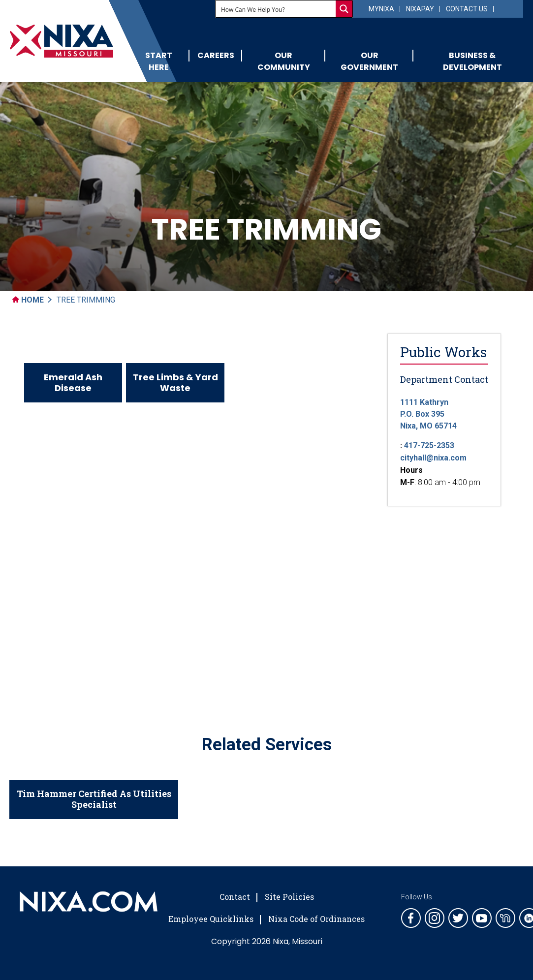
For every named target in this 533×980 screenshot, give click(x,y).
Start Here (159, 61)
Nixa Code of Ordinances (316, 919)
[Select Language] (507, 8)
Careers (216, 55)
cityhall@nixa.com (433, 458)
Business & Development (472, 61)
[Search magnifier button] (344, 9)
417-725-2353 (429, 445)
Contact (235, 897)
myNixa (381, 9)
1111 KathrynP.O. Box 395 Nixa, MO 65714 (428, 414)
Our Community (284, 61)
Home (28, 300)
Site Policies (289, 897)
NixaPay (420, 9)
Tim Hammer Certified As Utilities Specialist (94, 799)
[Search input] (276, 9)
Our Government (369, 61)
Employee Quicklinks (211, 919)
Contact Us (467, 9)
